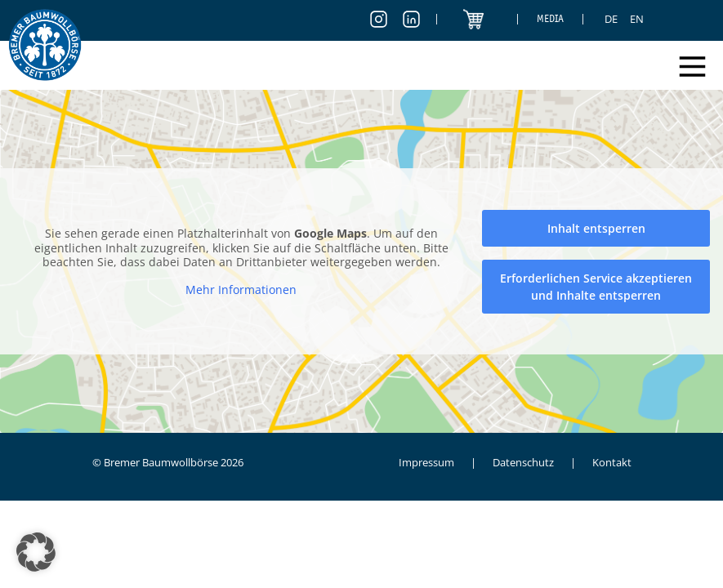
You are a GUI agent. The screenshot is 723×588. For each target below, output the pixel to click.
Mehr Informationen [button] (241, 290)
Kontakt (612, 462)
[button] (36, 552)
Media (550, 18)
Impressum (426, 462)
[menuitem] (611, 19)
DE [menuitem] (611, 19)
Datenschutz (523, 462)
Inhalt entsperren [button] (596, 228)
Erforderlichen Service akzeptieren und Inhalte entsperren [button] (596, 287)
